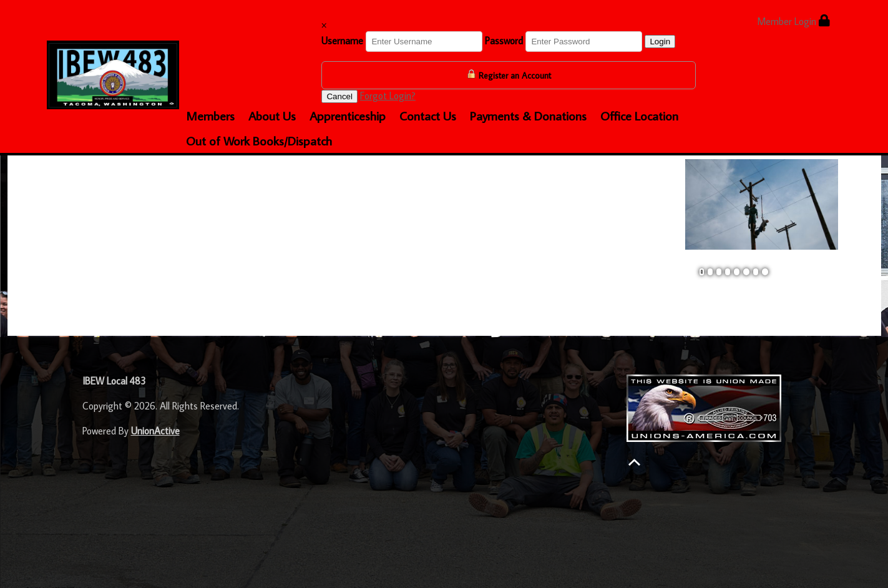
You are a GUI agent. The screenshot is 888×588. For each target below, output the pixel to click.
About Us (272, 115)
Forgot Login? (388, 96)
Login (660, 42)
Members (210, 115)
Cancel (339, 96)
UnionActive (155, 431)
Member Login (793, 21)
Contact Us (428, 115)
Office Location (639, 115)
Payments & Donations (528, 115)
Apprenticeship (348, 115)
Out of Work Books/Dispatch (259, 140)
